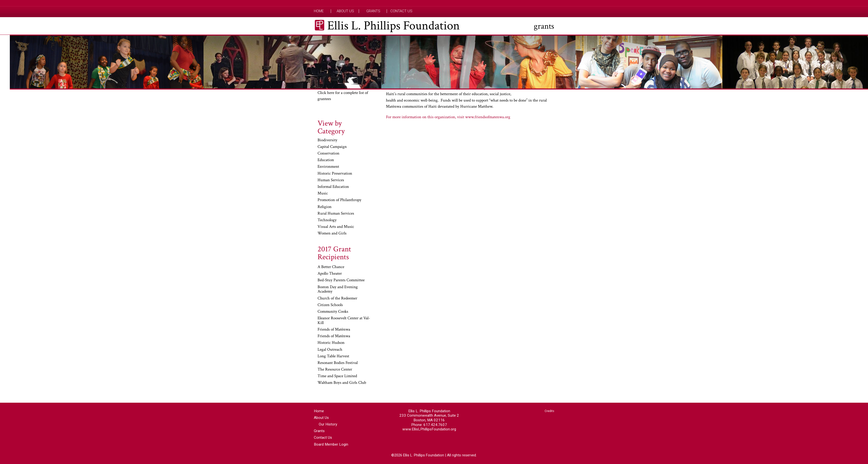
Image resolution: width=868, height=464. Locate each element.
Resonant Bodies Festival (338, 363)
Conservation (328, 154)
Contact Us (401, 11)
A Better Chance (331, 267)
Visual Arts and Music (336, 227)
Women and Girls (332, 233)
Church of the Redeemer (337, 298)
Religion (325, 207)
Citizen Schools (330, 305)
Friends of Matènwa (334, 330)
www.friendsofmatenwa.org (488, 117)
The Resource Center (335, 370)
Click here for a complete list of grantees (343, 96)
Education (326, 160)
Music (323, 193)
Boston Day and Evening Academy (338, 290)
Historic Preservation (335, 174)
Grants (373, 11)
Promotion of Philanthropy (339, 200)
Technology (327, 220)
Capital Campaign (332, 147)
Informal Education (333, 187)
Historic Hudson (331, 343)
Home (319, 11)
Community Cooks (333, 312)
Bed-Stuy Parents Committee (341, 280)
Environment (328, 167)
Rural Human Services (336, 214)
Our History (328, 424)
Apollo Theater (330, 274)
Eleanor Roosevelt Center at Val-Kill (344, 321)
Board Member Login (331, 444)
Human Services (331, 180)
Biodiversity (327, 140)
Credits (549, 411)
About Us (345, 11)
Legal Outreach (330, 350)
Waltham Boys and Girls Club (342, 383)
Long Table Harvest (333, 356)
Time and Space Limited (337, 376)
